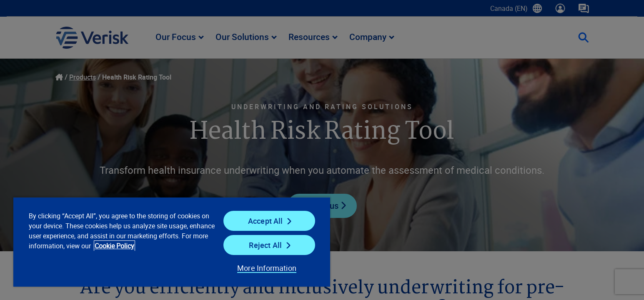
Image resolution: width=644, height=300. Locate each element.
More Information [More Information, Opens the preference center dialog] (267, 268)
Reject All (265, 245)
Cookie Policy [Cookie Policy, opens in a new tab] (114, 246)
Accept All (266, 221)
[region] (172, 242)
